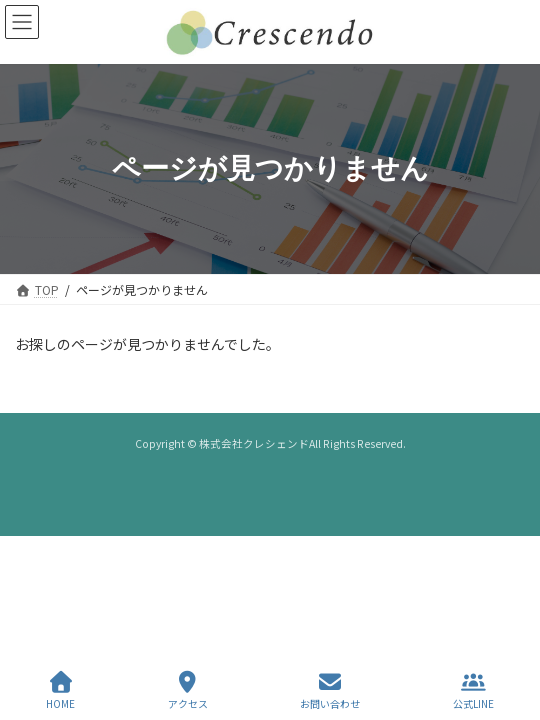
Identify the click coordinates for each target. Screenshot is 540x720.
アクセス (188, 690)
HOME (60, 690)
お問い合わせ (330, 690)
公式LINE (473, 690)
